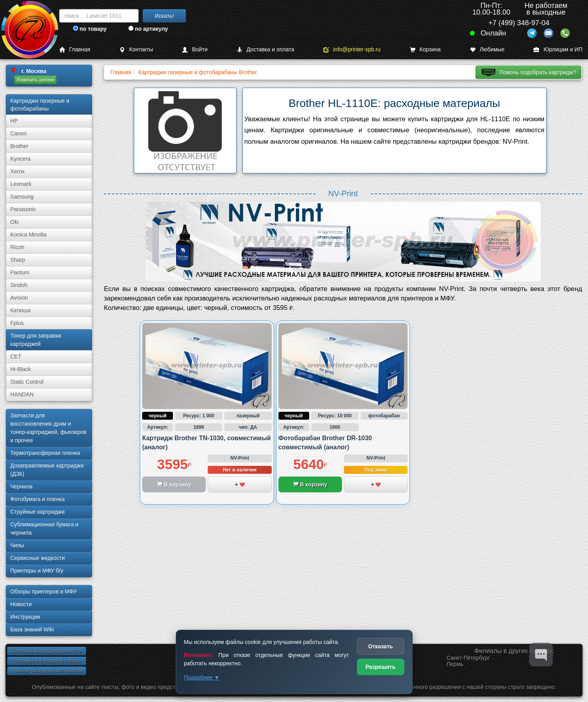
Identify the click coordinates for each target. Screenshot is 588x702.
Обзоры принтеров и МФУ (43, 591)
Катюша (21, 310)
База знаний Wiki (32, 629)
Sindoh (19, 285)
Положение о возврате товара (47, 661)
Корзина (425, 50)
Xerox (18, 171)
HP (14, 121)
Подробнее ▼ (202, 678)
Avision (19, 298)
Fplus (17, 323)
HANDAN (22, 394)
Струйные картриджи (38, 512)
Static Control (27, 382)
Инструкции (25, 617)
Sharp (18, 260)
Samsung (22, 197)
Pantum (20, 272)
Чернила (21, 486)
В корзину (310, 484)
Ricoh (17, 247)
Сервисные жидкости (38, 558)
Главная (75, 50)
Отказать (380, 646)
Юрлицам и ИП (558, 50)
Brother (19, 146)
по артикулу (148, 29)
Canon (18, 133)
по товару (90, 29)
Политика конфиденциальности (46, 651)
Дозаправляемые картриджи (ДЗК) (47, 470)
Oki (14, 222)
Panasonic (23, 209)
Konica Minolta (28, 235)
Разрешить (380, 667)
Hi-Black (21, 369)
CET (16, 357)
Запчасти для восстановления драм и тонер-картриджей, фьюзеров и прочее (48, 428)
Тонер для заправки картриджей (36, 340)
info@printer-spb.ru (352, 50)
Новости (21, 604)
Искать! (164, 16)
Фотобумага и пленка (38, 499)
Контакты (136, 50)
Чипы (17, 545)
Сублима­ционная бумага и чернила (44, 528)
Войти (195, 50)
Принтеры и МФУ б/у (37, 571)
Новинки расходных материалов (47, 671)
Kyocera (20, 159)
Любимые (487, 50)
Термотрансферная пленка (45, 453)
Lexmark (21, 184)
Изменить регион (35, 80)
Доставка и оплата (265, 50)
